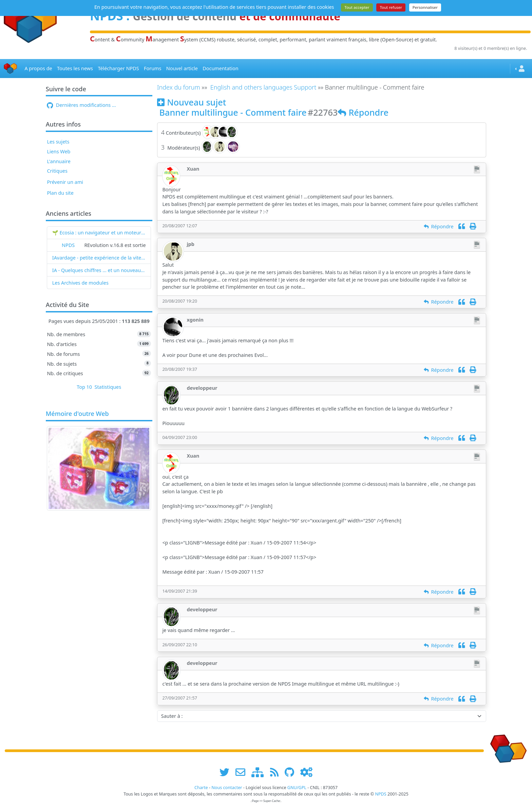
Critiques (57, 171)
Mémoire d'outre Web (77, 414)
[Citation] (462, 226)
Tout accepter (357, 7)
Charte (201, 788)
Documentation (220, 68)
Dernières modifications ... (81, 105)
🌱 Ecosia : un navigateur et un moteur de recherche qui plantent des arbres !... (99, 233)
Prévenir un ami (65, 182)
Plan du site (60, 193)
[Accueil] (11, 69)
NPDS (68, 245)
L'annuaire (59, 161)
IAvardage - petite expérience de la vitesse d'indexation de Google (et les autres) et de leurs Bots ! (99, 258)
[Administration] (306, 772)
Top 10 (84, 387)
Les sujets (58, 142)
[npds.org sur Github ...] (292, 772)
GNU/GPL (297, 788)
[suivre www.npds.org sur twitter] (227, 772)
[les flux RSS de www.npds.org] (277, 772)
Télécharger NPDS (118, 68)
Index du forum (179, 87)
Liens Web (59, 151)
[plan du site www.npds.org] (260, 772)
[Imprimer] (473, 226)
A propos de (38, 68)
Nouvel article (182, 68)
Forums (153, 68)
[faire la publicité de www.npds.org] (243, 772)
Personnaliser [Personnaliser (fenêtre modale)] (425, 7)
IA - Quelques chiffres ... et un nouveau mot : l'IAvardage (99, 270)
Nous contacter (227, 788)
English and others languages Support (263, 87)
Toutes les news (75, 68)
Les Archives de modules (80, 283)
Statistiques (108, 387)
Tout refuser (391, 7)
